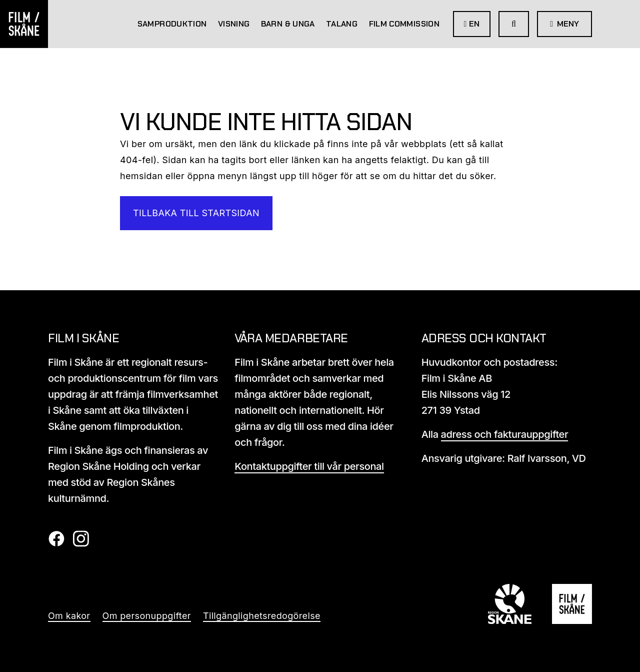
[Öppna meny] (564, 24)
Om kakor (69, 616)
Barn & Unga (288, 24)
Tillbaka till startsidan (196, 213)
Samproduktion (172, 24)
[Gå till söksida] (514, 24)
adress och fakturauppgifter (505, 434)
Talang (342, 24)
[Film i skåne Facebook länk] (56, 544)
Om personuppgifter (147, 616)
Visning (234, 24)
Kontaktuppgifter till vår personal (309, 466)
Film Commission (404, 24)
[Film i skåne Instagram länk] (81, 544)
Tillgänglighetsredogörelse (262, 616)
